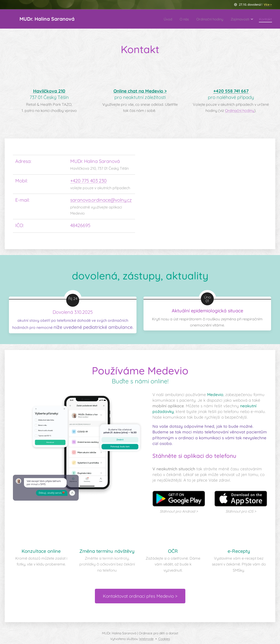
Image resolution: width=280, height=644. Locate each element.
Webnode (146, 639)
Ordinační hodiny (240, 110)
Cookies (164, 639)
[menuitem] (157, 19)
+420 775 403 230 (88, 180)
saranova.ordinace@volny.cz (101, 200)
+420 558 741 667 (231, 91)
